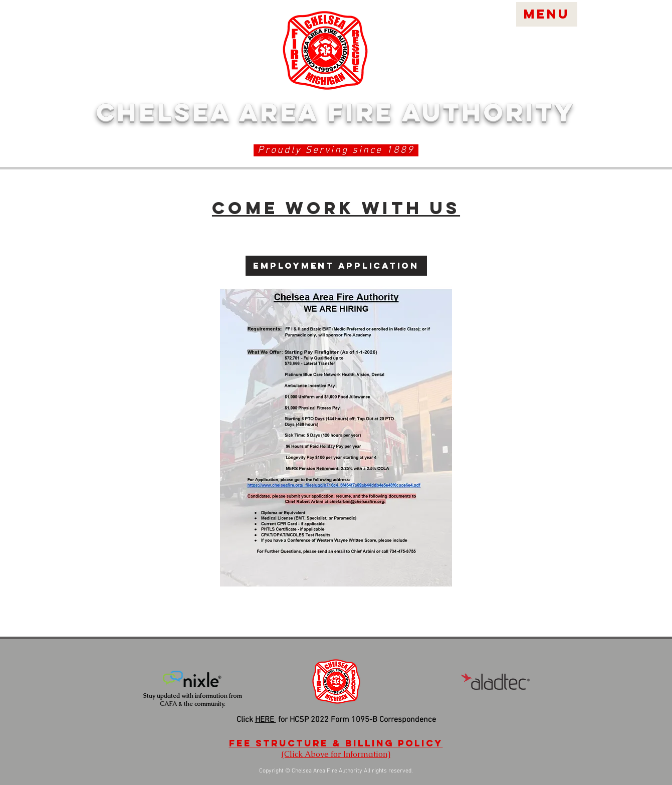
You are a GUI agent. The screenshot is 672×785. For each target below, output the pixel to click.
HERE (266, 720)
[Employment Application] (336, 266)
